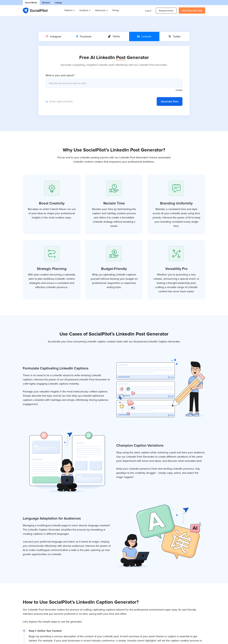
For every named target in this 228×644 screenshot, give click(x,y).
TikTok (114, 36)
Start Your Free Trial (192, 11)
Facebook (84, 36)
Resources (100, 10)
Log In (148, 11)
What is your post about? (60, 75)
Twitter (175, 36)
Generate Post (170, 101)
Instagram (54, 36)
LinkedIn (144, 36)
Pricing (116, 10)
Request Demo (166, 11)
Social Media (31, 3)
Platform (68, 10)
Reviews (46, 3)
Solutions (84, 10)
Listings (58, 3)
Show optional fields (61, 101)
